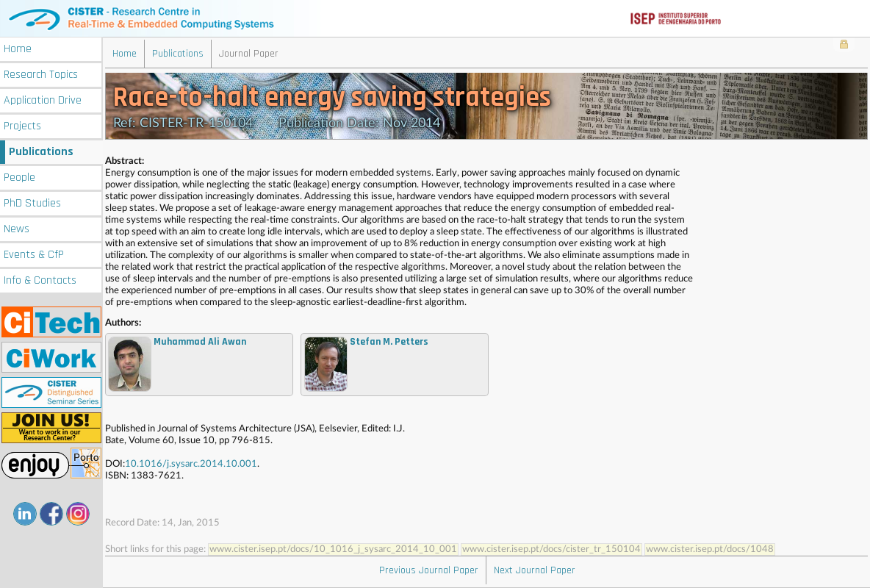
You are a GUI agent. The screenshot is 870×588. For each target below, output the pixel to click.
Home (18, 49)
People (19, 178)
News (17, 229)
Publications (41, 152)
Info (40, 280)
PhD (32, 203)
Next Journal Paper (535, 570)
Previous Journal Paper (429, 570)
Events (34, 255)
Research (41, 75)
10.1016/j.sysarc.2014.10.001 (191, 464)
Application (43, 100)
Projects (22, 126)
